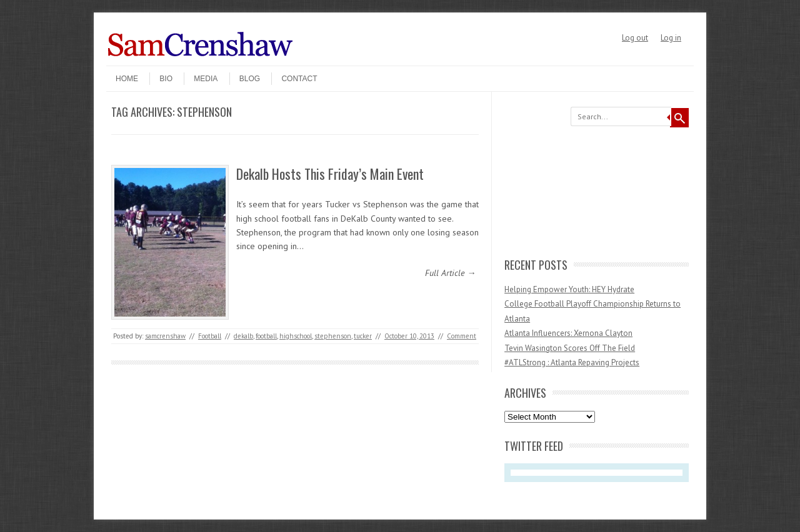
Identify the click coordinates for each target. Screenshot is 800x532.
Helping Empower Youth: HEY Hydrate (569, 289)
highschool (296, 336)
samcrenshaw (165, 336)
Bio (166, 79)
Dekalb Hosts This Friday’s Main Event (330, 174)
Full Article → (450, 273)
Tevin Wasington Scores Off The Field (570, 348)
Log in (671, 38)
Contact (299, 79)
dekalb (243, 336)
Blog (250, 79)
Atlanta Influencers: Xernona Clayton (568, 333)
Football (210, 336)
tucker (363, 336)
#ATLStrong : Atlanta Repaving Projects (572, 362)
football (266, 336)
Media (206, 79)
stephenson (333, 336)
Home (127, 79)
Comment (462, 336)
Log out (635, 38)
